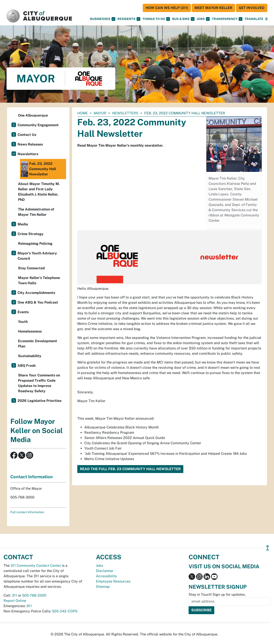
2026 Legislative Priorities (40, 401)
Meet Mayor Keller (213, 8)
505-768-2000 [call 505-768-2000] (34, 595)
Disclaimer (105, 571)
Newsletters (125, 113)
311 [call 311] (14, 595)
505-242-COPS (65, 611)
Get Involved (252, 8)
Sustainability (30, 356)
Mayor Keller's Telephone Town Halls (39, 280)
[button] (254, 19)
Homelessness (30, 331)
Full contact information (27, 512)
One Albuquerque (33, 115)
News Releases (30, 144)
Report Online (15, 601)
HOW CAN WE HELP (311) (167, 8)
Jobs (203, 19)
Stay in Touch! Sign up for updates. (217, 595)
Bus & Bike (183, 19)
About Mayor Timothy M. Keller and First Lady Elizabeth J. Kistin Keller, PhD (39, 192)
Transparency (227, 19)
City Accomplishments (36, 293)
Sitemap (103, 587)
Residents (129, 19)
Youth (23, 322)
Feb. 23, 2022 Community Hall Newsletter (39, 169)
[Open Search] (266, 19)
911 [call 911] (29, 606)
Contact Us (27, 135)
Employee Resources (113, 581)
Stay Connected (31, 268)
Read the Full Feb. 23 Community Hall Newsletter (130, 469)
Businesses (103, 19)
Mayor (100, 113)
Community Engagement (38, 125)
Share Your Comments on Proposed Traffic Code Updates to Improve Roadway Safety (39, 383)
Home (83, 113)
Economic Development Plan (38, 344)
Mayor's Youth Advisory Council (37, 256)
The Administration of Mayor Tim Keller (36, 212)
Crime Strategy (31, 234)
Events (23, 312)
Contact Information (32, 477)
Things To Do (156, 19)
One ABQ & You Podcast (38, 302)
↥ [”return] (268, 548)
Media (23, 224)
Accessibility (106, 576)
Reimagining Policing (35, 244)
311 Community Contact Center (36, 566)
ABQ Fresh (27, 366)
